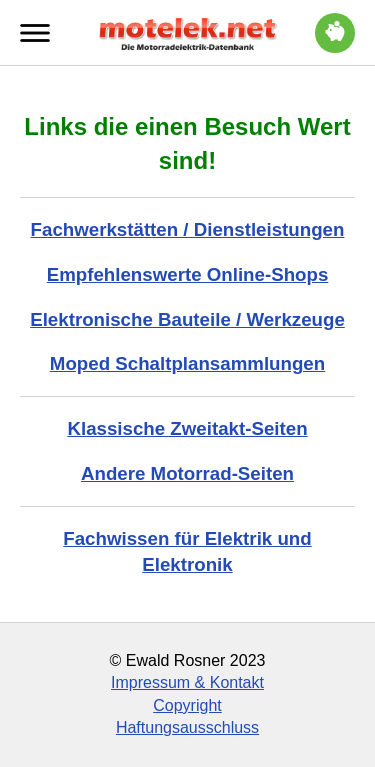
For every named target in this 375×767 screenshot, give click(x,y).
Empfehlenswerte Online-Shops (188, 274)
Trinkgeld (335, 29)
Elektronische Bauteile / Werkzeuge (187, 319)
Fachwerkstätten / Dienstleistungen (188, 229)
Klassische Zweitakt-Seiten (187, 428)
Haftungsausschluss (187, 727)
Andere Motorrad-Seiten (187, 473)
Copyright (187, 705)
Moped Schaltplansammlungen (187, 363)
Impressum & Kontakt (187, 682)
